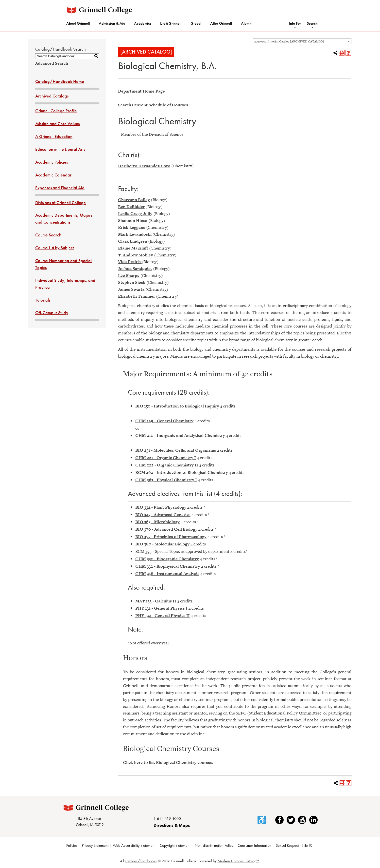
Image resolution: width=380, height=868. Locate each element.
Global (196, 23)
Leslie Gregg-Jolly (135, 213)
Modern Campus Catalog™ (238, 861)
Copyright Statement (175, 845)
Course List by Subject (54, 248)
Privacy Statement (95, 845)
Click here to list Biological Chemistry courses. (168, 762)
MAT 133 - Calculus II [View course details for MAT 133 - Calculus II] (156, 601)
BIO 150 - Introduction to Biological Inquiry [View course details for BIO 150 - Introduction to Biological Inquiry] (177, 406)
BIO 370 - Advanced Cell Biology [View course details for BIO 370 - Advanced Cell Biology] (166, 529)
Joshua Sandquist (135, 269)
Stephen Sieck (132, 282)
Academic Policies (52, 162)
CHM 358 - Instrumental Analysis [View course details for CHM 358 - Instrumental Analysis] (167, 574)
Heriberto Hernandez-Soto (144, 166)
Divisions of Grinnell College (60, 203)
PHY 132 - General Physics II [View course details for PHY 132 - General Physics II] (163, 616)
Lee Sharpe (129, 275)
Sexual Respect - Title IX (294, 845)
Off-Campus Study (52, 313)
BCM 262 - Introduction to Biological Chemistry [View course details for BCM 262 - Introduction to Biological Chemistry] (182, 472)
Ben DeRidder (131, 207)
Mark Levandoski (135, 234)
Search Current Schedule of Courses (153, 105)
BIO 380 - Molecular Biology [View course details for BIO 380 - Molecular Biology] (162, 544)
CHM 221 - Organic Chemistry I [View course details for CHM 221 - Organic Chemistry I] (166, 458)
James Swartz (132, 289)
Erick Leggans (132, 227)
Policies (72, 845)
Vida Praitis (130, 262)
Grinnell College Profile (56, 111)
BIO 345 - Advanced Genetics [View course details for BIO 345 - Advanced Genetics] (163, 515)
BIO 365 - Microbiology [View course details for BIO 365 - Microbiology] (157, 522)
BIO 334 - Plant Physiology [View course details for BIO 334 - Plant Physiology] (161, 507)
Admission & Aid (112, 23)
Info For (295, 23)
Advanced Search (52, 63)
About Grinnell (78, 23)
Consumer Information (254, 845)
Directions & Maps (172, 825)
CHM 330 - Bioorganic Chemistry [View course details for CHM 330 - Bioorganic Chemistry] (167, 559)
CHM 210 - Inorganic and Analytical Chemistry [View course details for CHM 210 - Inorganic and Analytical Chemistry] (180, 435)
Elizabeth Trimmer (137, 296)
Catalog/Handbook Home (60, 81)
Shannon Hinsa (133, 220)
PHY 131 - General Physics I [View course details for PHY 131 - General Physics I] (161, 608)
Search (312, 23)
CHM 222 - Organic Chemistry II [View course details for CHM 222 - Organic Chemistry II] (167, 465)
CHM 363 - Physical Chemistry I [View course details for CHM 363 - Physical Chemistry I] (166, 480)
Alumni (247, 23)
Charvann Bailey (134, 200)
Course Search (48, 235)
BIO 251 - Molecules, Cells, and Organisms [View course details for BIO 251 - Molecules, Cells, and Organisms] (176, 450)
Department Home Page (141, 91)
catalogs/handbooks (141, 861)
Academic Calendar (53, 175)
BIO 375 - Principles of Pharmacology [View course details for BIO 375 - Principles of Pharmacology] (171, 537)
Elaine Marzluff (134, 248)
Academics (143, 23)
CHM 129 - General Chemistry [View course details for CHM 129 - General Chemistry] (164, 421)
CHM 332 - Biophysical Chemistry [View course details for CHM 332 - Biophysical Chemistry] (168, 566)
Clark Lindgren (133, 241)
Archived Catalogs (52, 96)
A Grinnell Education (54, 136)
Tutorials (43, 300)
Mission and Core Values (57, 124)
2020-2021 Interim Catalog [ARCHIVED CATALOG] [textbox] (289, 41)
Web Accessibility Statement (134, 845)
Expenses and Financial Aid (60, 188)
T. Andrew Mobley (136, 255)
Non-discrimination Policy (214, 845)
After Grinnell (221, 23)
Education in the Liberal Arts (60, 149)
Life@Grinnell (171, 23)
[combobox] (302, 41)
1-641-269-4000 (167, 819)
